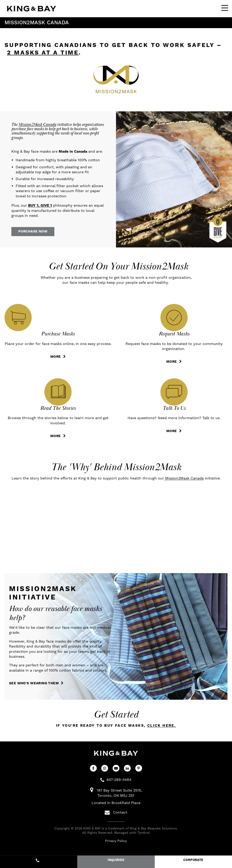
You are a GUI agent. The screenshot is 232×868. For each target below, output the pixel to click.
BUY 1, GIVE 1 (40, 205)
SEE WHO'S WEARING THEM (36, 685)
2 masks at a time (43, 53)
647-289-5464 (119, 782)
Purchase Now (36, 232)
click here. (162, 728)
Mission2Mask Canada (37, 125)
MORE (55, 358)
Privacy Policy (116, 843)
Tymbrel (144, 835)
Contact (116, 815)
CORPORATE (193, 860)
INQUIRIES (116, 860)
